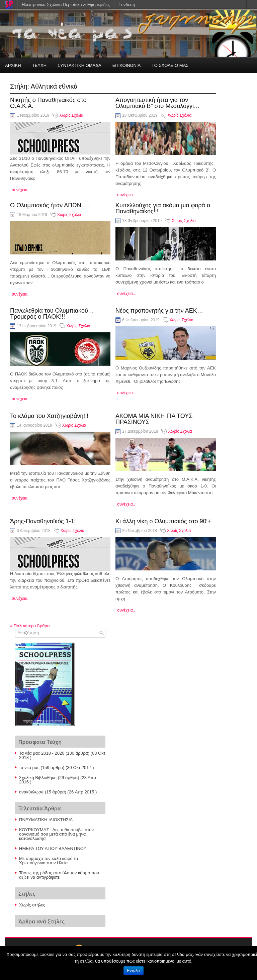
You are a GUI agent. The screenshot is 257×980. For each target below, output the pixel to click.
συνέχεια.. (21, 190)
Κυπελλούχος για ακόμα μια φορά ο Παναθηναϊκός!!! (163, 208)
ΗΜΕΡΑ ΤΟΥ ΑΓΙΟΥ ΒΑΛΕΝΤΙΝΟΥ (53, 848)
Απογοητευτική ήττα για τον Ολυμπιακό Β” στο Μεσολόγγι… (158, 103)
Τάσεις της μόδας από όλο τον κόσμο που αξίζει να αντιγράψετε (59, 875)
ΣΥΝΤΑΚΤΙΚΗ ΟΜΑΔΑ (79, 65)
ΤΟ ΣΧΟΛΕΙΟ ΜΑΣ (170, 65)
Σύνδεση (127, 5)
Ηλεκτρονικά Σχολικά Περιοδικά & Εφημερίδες (66, 5)
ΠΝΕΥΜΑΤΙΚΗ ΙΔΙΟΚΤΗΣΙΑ (46, 820)
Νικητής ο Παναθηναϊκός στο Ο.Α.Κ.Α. (48, 103)
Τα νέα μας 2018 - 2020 (42, 753)
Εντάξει (134, 971)
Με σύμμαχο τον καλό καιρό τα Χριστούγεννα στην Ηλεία (49, 861)
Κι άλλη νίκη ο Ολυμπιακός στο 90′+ (163, 521)
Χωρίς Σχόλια (71, 115)
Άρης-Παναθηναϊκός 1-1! (43, 521)
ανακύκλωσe (31, 792)
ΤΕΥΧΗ (39, 65)
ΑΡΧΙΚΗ (13, 65)
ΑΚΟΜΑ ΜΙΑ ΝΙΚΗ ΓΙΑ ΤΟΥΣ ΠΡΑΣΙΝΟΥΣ (154, 419)
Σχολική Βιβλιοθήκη (38, 778)
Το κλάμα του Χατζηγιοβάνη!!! (49, 416)
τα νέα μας (29, 768)
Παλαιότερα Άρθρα (30, 626)
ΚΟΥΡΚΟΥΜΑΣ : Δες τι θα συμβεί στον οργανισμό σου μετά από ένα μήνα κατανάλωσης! (56, 834)
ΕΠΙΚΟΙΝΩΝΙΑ (126, 65)
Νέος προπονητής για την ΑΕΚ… (159, 311)
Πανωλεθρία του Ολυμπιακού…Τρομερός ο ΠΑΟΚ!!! (52, 314)
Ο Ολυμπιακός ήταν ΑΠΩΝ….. (50, 205)
